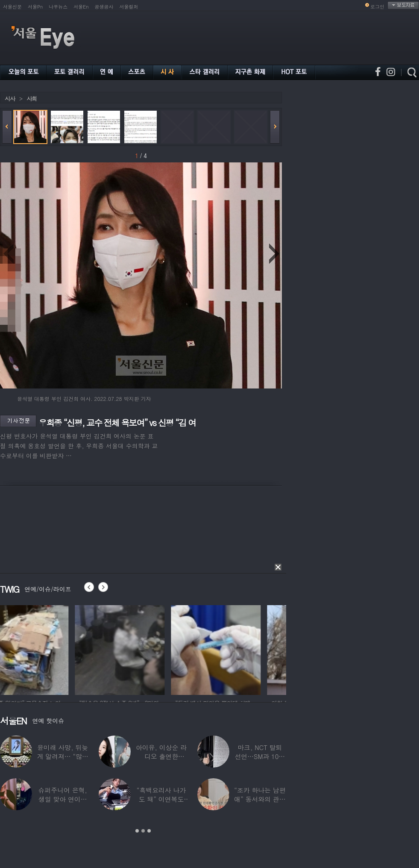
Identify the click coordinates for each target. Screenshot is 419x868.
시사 (10, 99)
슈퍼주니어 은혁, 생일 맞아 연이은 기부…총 (63, 799)
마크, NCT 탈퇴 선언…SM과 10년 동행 (260, 756)
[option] (45, 649)
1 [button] (137, 831)
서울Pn (35, 7)
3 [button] (149, 831)
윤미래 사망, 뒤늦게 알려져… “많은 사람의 (62, 756)
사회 (32, 99)
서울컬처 (129, 7)
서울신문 (12, 7)
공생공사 (104, 7)
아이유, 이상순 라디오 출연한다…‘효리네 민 (161, 756)
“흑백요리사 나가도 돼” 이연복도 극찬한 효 (161, 799)
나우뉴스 (58, 7)
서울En (81, 7)
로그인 (377, 7)
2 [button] (143, 831)
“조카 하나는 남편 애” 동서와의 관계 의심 (260, 799)
